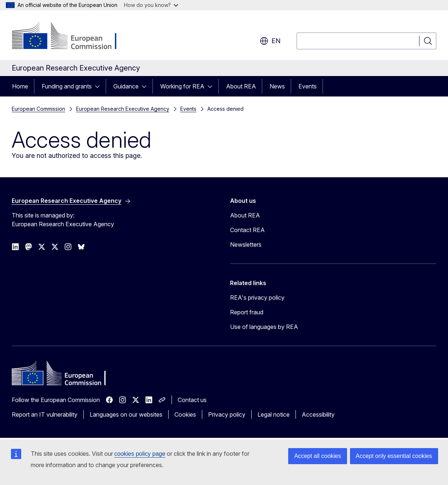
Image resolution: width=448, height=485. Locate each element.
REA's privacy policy (257, 298)
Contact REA (247, 230)
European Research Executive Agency (123, 109)
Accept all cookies (317, 456)
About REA (241, 86)
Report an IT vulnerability (45, 414)
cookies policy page (140, 454)
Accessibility (318, 414)
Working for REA (182, 86)
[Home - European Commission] (71, 37)
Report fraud (247, 312)
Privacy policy (227, 414)
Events (308, 86)
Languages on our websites (126, 414)
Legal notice (274, 414)
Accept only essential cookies (394, 456)
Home (20, 86)
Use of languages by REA (264, 327)
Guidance (126, 86)
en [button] (270, 41)
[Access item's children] (99, 86)
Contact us (192, 400)
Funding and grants (67, 86)
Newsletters (246, 245)
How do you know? (151, 5)
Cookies (185, 414)
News (277, 86)
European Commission (38, 109)
